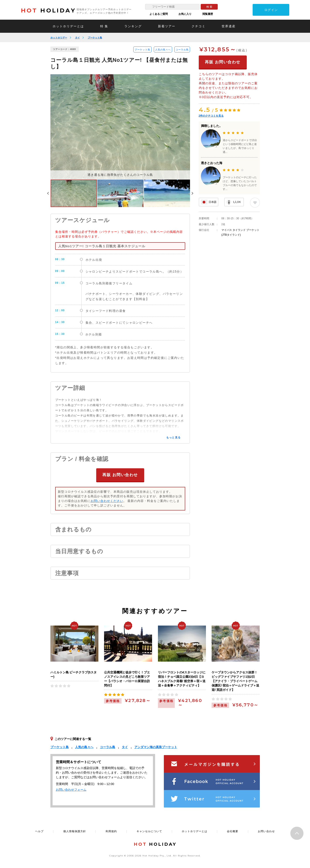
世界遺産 (229, 26)
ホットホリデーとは (68, 26)
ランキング (133, 26)
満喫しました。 (212, 126)
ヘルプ (39, 831)
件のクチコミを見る (211, 116)
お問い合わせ (266, 831)
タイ (77, 38)
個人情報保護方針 (75, 831)
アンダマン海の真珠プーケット (156, 747)
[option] (120, 127)
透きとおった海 (212, 163)
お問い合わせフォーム (71, 789)
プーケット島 (95, 38)
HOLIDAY (48, 10)
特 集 (104, 26)
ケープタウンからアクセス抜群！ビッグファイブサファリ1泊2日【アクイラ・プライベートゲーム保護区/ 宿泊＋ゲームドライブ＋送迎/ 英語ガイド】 (235, 681)
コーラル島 (182, 50)
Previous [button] (48, 193)
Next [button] (192, 193)
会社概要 (233, 831)
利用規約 (111, 831)
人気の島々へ (163, 50)
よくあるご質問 (159, 14)
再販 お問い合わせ (120, 475)
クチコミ (199, 26)
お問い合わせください (107, 501)
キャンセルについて (149, 831)
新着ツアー (167, 26)
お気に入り (185, 14)
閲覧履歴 (208, 14)
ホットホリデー (59, 38)
